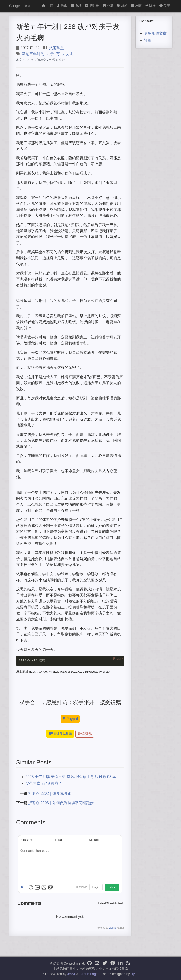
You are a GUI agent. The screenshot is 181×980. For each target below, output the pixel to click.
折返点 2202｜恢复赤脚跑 (50, 794)
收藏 (137, 6)
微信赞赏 (85, 734)
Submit (112, 887)
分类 (108, 6)
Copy (120, 659)
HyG (134, 974)
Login (96, 887)
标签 (122, 6)
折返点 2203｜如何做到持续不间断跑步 (61, 803)
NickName (27, 840)
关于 (165, 6)
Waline (112, 928)
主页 (47, 6)
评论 (148, 40)
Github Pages (89, 974)
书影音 (92, 6)
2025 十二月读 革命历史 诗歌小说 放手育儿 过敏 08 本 (71, 777)
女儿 (69, 54)
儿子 (50, 54)
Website (94, 840)
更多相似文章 (155, 33)
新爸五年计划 (33, 54)
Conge (15, 6)
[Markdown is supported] (24, 887)
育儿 (60, 54)
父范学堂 (57, 48)
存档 (76, 6)
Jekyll (71, 974)
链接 (150, 6)
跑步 (62, 6)
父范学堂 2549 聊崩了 (44, 783)
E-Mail (59, 840)
